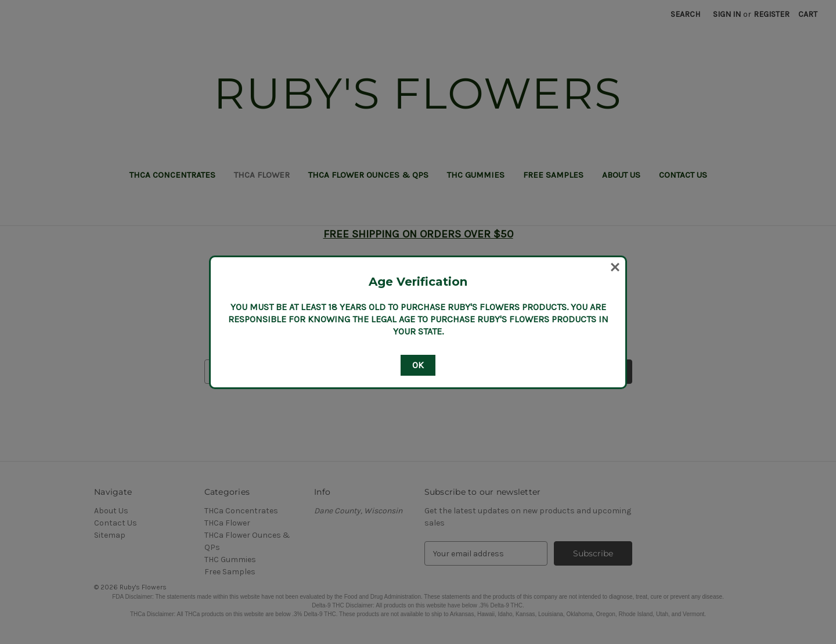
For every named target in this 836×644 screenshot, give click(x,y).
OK (418, 365)
